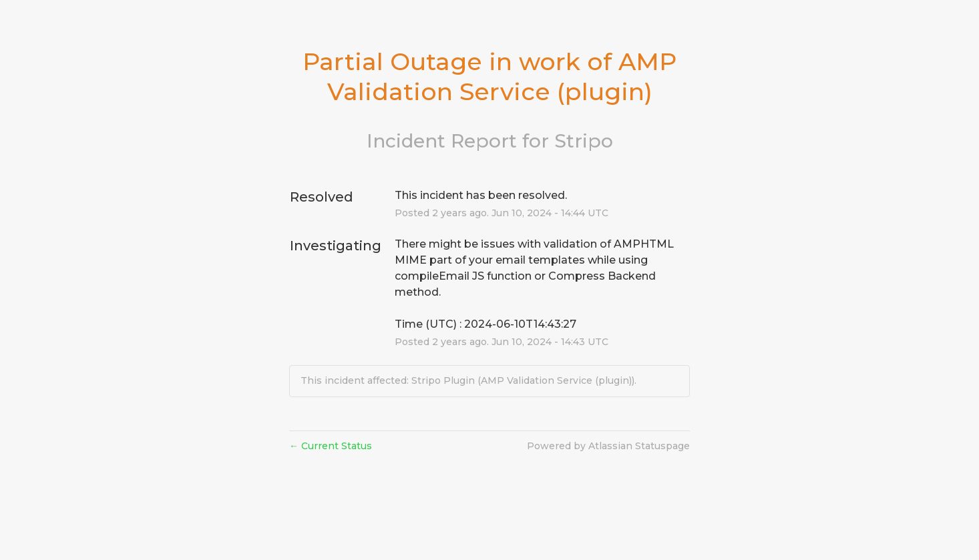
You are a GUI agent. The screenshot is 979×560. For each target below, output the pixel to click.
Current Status (331, 446)
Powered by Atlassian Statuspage (608, 446)
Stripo (584, 141)
